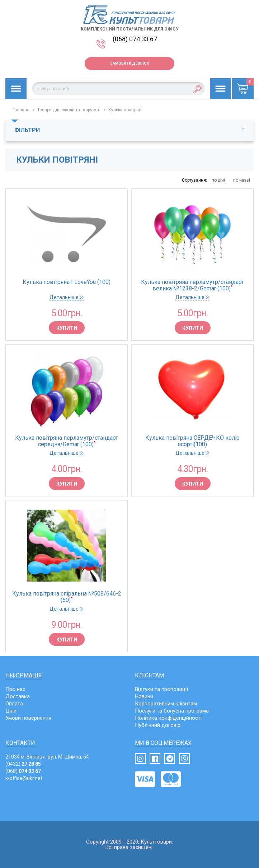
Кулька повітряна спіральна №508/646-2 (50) (67, 597)
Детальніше (67, 297)
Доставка (18, 696)
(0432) (23, 764)
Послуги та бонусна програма (172, 711)
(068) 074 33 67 (135, 39)
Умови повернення (28, 718)
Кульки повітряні (125, 110)
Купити (67, 328)
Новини (144, 696)
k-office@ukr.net (24, 778)
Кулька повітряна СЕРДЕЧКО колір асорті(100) (192, 441)
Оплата (14, 704)
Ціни (11, 711)
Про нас (15, 689)
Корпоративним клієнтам (166, 704)
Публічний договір (158, 725)
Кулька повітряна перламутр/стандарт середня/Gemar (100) (67, 441)
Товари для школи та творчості (69, 110)
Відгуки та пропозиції (161, 689)
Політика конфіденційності (168, 718)
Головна (21, 110)
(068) (23, 771)
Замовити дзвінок (129, 63)
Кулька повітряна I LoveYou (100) (67, 282)
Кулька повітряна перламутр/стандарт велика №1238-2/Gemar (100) (192, 285)
